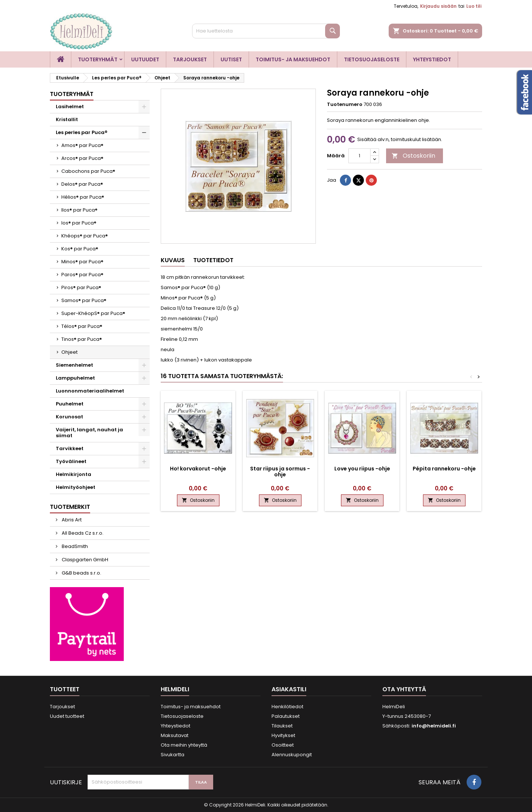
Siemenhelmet (74, 365)
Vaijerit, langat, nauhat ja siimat (89, 433)
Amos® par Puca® (82, 145)
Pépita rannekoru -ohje (444, 469)
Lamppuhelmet (75, 378)
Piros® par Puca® (81, 287)
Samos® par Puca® (84, 300)
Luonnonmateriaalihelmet (90, 391)
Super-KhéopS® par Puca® (93, 313)
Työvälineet (71, 461)
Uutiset (231, 59)
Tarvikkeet (70, 448)
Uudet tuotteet (67, 716)
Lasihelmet (70, 107)
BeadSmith (74, 546)
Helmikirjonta (74, 474)
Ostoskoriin (413, 156)
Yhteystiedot (432, 59)
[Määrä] (359, 156)
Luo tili (474, 6)
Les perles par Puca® (82, 132)
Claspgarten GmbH (84, 560)
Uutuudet (145, 59)
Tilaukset (282, 726)
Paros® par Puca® (82, 275)
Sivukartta (173, 755)
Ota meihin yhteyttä (184, 745)
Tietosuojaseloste (372, 59)
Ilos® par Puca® (79, 210)
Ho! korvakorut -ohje (198, 469)
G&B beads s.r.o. (81, 573)
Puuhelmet (70, 404)
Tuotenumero (345, 105)
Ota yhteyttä (404, 689)
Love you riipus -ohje (362, 469)
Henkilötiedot (287, 707)
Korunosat (69, 417)
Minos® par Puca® (82, 262)
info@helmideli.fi (434, 726)
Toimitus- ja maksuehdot (293, 59)
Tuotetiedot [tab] (213, 260)
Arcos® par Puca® (82, 158)
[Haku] (266, 31)
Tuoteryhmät (98, 59)
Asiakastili (289, 689)
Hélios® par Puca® (83, 197)
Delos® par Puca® (82, 184)
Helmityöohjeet (76, 487)
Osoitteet (283, 745)
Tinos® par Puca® (82, 339)
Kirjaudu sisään (438, 6)
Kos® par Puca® (80, 249)
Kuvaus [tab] (173, 260)
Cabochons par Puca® (88, 171)
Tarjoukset (190, 59)
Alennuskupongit (292, 755)
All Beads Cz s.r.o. (82, 533)
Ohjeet (69, 352)
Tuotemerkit (70, 507)
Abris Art (71, 520)
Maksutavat (175, 735)
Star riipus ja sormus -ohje (280, 472)
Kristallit (67, 119)
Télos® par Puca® (82, 326)
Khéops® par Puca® (85, 236)
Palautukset (286, 716)
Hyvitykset (283, 735)
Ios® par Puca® (79, 223)
